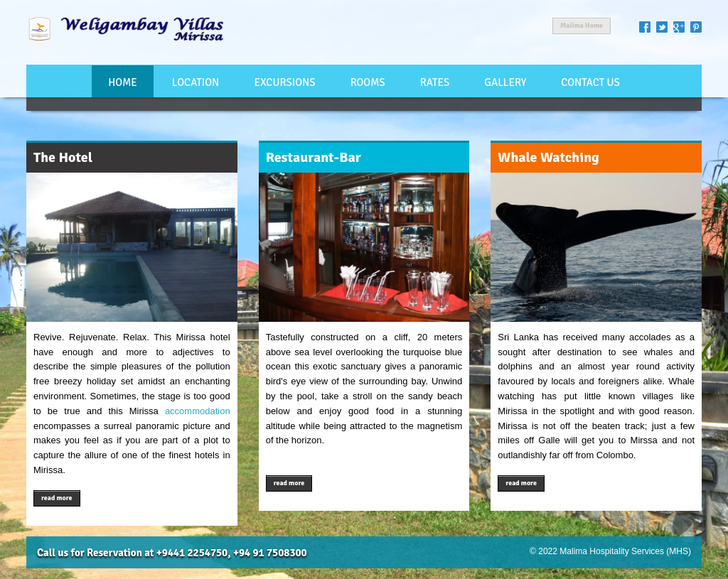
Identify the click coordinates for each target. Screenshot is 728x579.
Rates (435, 82)
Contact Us (590, 82)
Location (196, 82)
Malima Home (582, 26)
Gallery (505, 82)
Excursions (284, 82)
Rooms (368, 82)
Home (123, 82)
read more (57, 498)
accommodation (198, 411)
